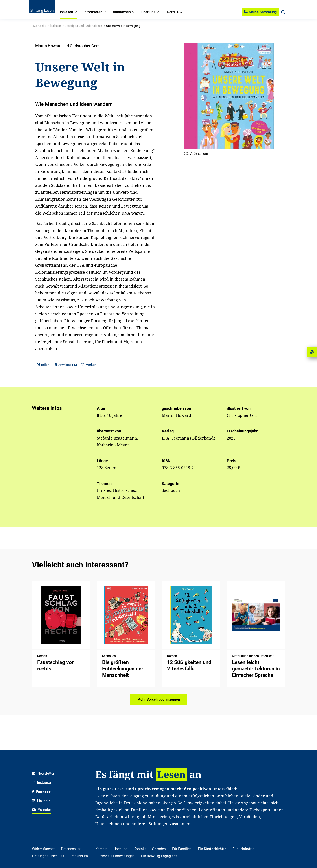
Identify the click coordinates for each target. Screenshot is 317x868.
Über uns (120, 849)
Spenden (159, 849)
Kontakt (140, 849)
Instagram (43, 783)
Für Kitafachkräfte (212, 849)
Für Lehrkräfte (243, 849)
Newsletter (43, 774)
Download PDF (67, 365)
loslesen (55, 26)
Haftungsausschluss (48, 856)
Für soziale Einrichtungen (115, 856)
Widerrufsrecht (43, 849)
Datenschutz (71, 849)
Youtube (41, 810)
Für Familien (182, 849)
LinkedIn (41, 801)
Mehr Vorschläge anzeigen (159, 699)
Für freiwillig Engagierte (159, 856)
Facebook (42, 792)
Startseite (40, 26)
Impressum (79, 856)
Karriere (101, 849)
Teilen (43, 365)
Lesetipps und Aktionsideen (83, 26)
